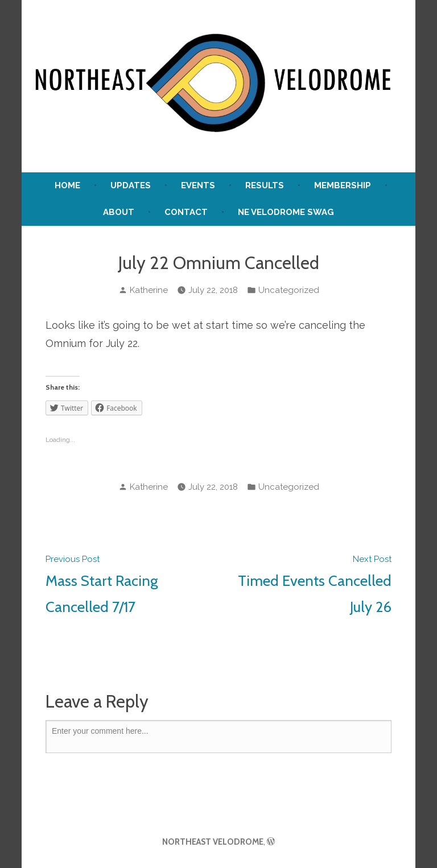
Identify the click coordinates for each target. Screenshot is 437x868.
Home (67, 185)
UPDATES (131, 185)
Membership (343, 185)
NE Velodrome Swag (286, 212)
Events (198, 185)
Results (265, 185)
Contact (186, 212)
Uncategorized (289, 290)
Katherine (149, 290)
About (119, 212)
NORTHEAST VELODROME (213, 842)
